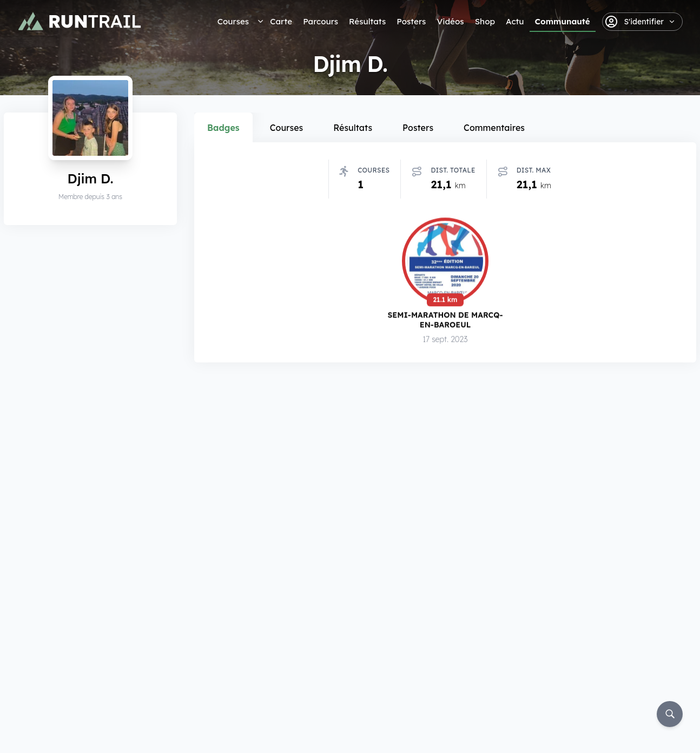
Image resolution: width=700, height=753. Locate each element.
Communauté (563, 21)
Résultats (367, 21)
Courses (233, 21)
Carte (281, 21)
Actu (515, 21)
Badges (223, 128)
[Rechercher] (670, 714)
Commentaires (494, 128)
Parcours (321, 21)
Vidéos (450, 21)
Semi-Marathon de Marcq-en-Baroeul (445, 320)
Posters (411, 21)
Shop (485, 21)
